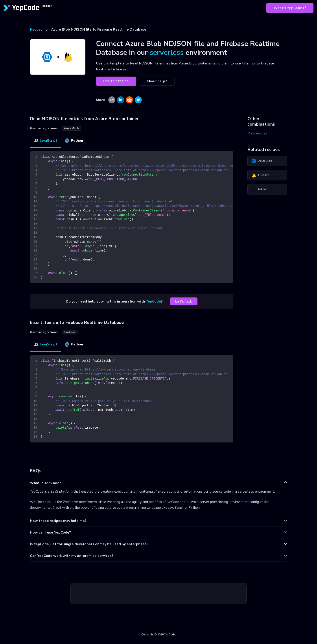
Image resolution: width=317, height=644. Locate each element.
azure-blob (71, 128)
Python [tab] (74, 141)
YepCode (153, 301)
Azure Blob (262, 161)
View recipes (257, 133)
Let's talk (184, 301)
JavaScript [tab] (45, 141)
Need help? (157, 81)
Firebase (260, 175)
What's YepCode (290, 8)
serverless (167, 52)
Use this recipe (116, 81)
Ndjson (259, 189)
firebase (70, 332)
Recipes (36, 29)
